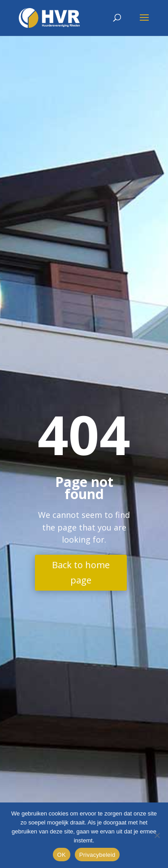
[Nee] (157, 835)
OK (62, 855)
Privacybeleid (97, 855)
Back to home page (81, 572)
